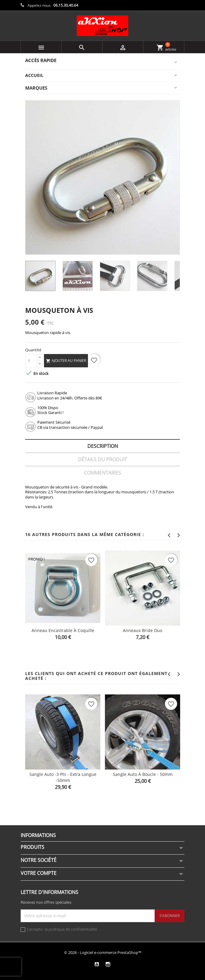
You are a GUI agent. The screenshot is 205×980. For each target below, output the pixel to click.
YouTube (97, 964)
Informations (38, 835)
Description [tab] (103, 446)
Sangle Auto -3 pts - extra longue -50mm (63, 777)
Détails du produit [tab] (102, 459)
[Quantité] (31, 361)
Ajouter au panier (66, 361)
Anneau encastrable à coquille (63, 630)
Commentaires (102, 473)
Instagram (108, 964)
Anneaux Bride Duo (143, 630)
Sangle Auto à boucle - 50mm (143, 774)
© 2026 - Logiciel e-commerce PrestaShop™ (103, 952)
